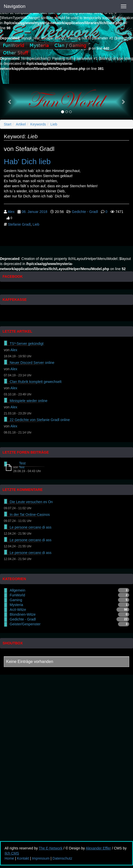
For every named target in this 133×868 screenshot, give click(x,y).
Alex (11, 212)
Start (8, 124)
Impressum (41, 858)
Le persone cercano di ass (31, 527)
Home (9, 858)
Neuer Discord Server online (32, 363)
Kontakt (23, 858)
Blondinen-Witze (23, 614)
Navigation (15, 6)
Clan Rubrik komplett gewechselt (36, 382)
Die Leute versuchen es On (31, 502)
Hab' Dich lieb (27, 161)
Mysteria (16, 605)
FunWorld (17, 595)
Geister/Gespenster (25, 624)
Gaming (16, 600)
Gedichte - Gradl (85, 212)
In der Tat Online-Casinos (30, 515)
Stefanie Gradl (19, 224)
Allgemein (17, 590)
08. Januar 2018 (34, 212)
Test (22, 463)
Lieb (54, 124)
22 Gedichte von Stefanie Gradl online (40, 420)
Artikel (21, 124)
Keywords (38, 124)
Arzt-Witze (18, 610)
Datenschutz (62, 858)
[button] (10, 102)
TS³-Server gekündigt (27, 344)
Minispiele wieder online (29, 401)
